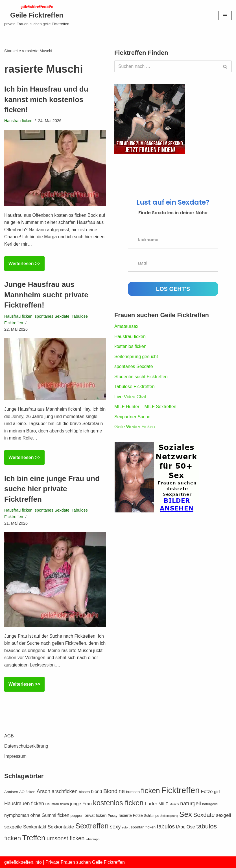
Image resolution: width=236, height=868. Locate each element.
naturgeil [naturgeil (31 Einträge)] (190, 803)
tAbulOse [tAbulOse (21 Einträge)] (186, 827)
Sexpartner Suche (132, 417)
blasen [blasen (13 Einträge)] (84, 792)
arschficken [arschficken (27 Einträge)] (65, 791)
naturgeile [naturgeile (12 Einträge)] (210, 804)
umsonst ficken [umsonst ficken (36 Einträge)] (65, 838)
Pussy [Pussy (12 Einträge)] (113, 816)
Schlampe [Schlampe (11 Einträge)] (151, 816)
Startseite (13, 51)
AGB (9, 736)
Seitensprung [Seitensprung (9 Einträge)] (169, 816)
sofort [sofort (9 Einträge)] (126, 827)
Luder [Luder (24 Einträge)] (151, 804)
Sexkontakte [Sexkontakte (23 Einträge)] (61, 827)
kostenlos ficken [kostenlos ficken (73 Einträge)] (118, 803)
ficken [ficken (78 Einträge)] (151, 791)
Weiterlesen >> (22, 265)
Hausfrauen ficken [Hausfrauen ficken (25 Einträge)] (24, 804)
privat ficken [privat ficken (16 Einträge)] (96, 815)
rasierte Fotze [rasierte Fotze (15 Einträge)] (131, 815)
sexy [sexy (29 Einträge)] (115, 827)
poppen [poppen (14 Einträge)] (77, 816)
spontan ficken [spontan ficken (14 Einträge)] (143, 827)
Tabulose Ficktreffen (135, 387)
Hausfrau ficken (18, 121)
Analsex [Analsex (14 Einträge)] (11, 792)
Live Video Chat (130, 397)
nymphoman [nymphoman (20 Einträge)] (17, 815)
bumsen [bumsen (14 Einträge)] (133, 792)
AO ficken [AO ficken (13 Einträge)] (27, 792)
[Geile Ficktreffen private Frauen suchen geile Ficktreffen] (37, 15)
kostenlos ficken (130, 346)
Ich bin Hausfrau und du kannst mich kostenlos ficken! (46, 99)
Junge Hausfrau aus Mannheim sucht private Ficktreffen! (46, 295)
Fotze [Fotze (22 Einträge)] (207, 792)
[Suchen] (167, 66)
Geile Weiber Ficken (135, 427)
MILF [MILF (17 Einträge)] (163, 804)
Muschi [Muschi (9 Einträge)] (174, 804)
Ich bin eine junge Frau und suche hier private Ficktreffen (52, 489)
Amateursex (126, 326)
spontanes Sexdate (52, 316)
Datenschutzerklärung (26, 746)
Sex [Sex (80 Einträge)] (186, 814)
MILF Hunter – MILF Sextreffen (145, 407)
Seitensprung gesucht (136, 357)
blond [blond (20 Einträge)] (96, 792)
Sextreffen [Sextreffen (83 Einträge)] (92, 826)
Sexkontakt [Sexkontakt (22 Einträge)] (35, 827)
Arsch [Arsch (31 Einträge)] (44, 791)
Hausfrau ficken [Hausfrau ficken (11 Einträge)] (57, 804)
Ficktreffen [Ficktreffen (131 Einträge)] (180, 790)
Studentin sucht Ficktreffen (141, 377)
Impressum (15, 756)
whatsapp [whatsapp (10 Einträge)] (93, 839)
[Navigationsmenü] (225, 16)
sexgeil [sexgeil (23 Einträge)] (223, 815)
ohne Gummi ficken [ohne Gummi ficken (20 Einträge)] (50, 815)
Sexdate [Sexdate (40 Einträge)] (204, 815)
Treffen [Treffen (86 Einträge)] (34, 838)
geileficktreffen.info (23, 862)
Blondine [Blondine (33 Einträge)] (114, 791)
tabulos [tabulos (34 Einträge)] (166, 826)
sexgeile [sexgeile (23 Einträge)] (13, 827)
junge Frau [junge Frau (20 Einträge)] (81, 804)
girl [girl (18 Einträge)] (217, 792)
